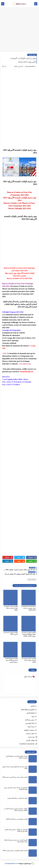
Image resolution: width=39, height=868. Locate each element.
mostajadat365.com (11, 863)
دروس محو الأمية (30, 720)
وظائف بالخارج (30, 740)
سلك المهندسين (30, 723)
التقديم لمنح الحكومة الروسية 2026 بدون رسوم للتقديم (11, 660)
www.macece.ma (25, 364)
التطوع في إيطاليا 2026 (28, 710)
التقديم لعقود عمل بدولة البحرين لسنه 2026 (15, 777)
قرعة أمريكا (31, 727)
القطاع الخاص (30, 713)
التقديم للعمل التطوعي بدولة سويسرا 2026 (15, 851)
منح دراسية (32, 55)
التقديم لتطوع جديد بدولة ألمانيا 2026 (17, 819)
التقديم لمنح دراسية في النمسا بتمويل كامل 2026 (29, 660)
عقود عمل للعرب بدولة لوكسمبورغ (18, 798)
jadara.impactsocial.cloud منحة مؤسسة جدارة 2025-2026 (27, 608)
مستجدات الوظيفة (29, 730)
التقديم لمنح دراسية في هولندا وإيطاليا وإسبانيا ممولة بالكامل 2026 (29, 634)
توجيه (33, 716)
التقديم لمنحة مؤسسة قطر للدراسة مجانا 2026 (11, 608)
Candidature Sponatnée (27, 744)
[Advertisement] (19, 31)
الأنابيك (33, 706)
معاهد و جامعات (30, 734)
